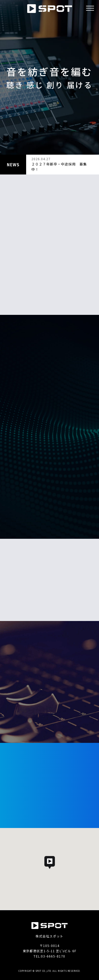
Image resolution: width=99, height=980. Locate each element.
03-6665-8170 (53, 956)
